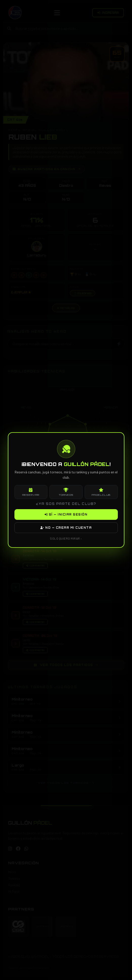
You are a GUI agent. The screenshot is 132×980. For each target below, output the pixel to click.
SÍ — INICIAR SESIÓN (66, 514)
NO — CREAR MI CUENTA (66, 528)
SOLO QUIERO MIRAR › (66, 538)
